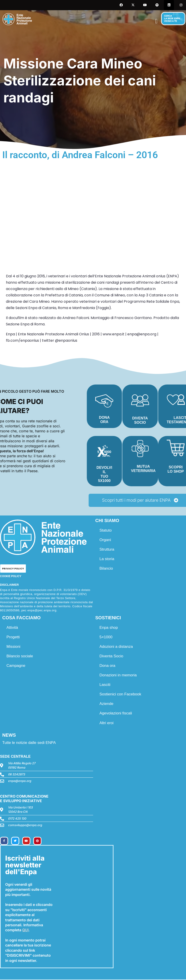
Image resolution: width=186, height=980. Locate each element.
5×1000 (106, 638)
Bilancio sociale (20, 657)
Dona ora (108, 666)
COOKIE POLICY (11, 577)
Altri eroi (107, 723)
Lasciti (105, 685)
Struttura (107, 550)
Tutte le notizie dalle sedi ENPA (29, 743)
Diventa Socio (112, 657)
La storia (107, 559)
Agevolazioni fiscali (116, 714)
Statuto (106, 531)
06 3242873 (17, 775)
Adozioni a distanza (117, 647)
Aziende (107, 704)
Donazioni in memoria (118, 676)
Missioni (14, 647)
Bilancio (107, 569)
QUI (25, 930)
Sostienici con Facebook (121, 695)
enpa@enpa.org (20, 781)
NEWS (9, 736)
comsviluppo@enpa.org (25, 825)
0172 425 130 (17, 819)
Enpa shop (109, 628)
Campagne (16, 666)
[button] (156, 21)
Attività (13, 628)
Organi (106, 540)
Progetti (13, 638)
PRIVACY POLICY (13, 569)
